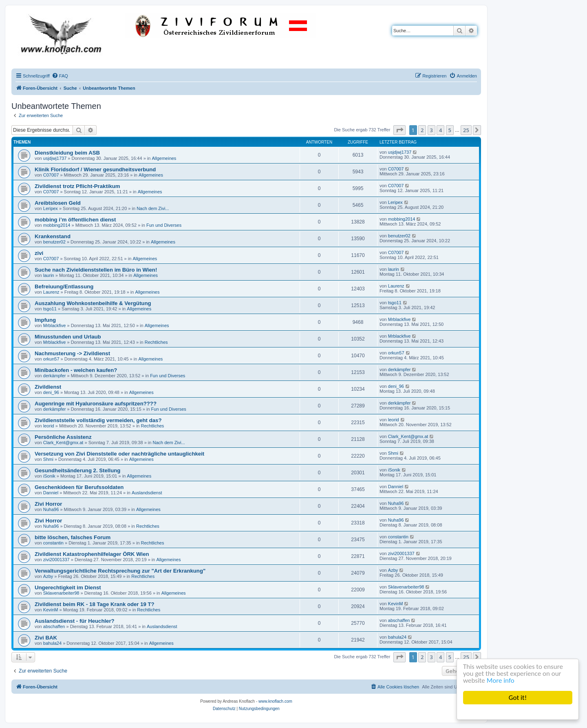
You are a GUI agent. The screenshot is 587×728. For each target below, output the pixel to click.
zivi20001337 (56, 560)
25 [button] (466, 130)
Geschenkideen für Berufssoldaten (79, 487)
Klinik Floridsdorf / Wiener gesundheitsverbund (95, 169)
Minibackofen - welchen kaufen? (76, 370)
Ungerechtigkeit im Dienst (68, 587)
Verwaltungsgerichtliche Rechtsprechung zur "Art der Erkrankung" (120, 571)
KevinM (51, 610)
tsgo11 (50, 309)
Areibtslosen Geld (58, 203)
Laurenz (51, 292)
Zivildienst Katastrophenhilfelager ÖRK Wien (92, 554)
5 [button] (450, 130)
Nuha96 (51, 509)
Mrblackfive (55, 325)
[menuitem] (60, 76)
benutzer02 (54, 242)
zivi (39, 253)
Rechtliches (156, 342)
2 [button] (422, 130)
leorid (49, 426)
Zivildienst (48, 387)
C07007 (51, 175)
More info (501, 680)
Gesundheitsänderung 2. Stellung (77, 470)
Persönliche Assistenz (63, 437)
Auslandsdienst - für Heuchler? (75, 621)
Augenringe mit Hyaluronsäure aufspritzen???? (96, 404)
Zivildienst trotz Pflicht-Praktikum (77, 186)
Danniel (51, 493)
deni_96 (51, 392)
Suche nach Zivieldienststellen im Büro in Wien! (96, 270)
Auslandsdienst (147, 493)
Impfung (45, 320)
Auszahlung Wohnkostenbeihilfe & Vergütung (93, 303)
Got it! (518, 698)
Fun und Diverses (164, 225)
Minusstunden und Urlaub (68, 337)
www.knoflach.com (275, 701)
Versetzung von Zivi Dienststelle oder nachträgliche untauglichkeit (119, 454)
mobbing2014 (57, 225)
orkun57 (51, 359)
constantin (53, 543)
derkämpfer (55, 376)
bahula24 (52, 643)
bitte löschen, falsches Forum (73, 537)
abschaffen (54, 626)
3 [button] (431, 130)
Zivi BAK (46, 638)
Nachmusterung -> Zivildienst (72, 353)
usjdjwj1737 (55, 158)
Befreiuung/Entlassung (64, 287)
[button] (399, 130)
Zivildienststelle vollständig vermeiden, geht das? (98, 420)
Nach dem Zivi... (153, 208)
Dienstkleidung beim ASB (67, 153)
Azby (48, 576)
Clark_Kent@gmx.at (63, 443)
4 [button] (440, 130)
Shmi (48, 459)
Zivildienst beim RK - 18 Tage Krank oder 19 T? (95, 604)
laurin (49, 275)
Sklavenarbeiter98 (61, 593)
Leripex (51, 208)
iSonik (49, 476)
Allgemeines (164, 158)
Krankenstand (53, 236)
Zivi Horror (48, 504)
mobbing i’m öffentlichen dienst (75, 220)
